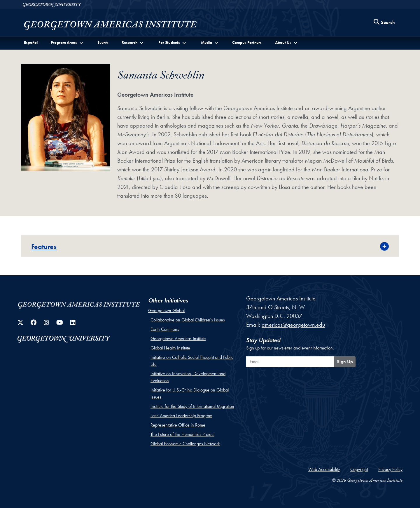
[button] (67, 42)
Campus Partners (247, 42)
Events (103, 42)
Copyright (359, 469)
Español (31, 42)
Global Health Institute (170, 348)
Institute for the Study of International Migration (192, 406)
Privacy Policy (390, 469)
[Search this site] (384, 23)
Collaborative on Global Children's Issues (188, 320)
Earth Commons (165, 329)
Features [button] (44, 247)
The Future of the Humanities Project (182, 434)
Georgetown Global (166, 310)
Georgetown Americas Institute (178, 339)
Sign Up (345, 362)
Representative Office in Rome (178, 425)
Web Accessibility (324, 469)
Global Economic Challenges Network (185, 444)
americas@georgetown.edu (293, 325)
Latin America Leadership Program (181, 416)
